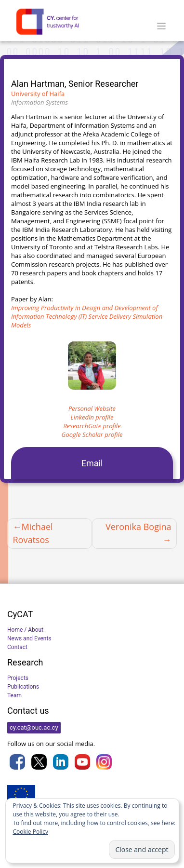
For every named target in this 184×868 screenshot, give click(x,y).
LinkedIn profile (92, 417)
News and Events (29, 638)
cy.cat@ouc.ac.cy (34, 727)
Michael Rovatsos (33, 533)
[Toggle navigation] (162, 26)
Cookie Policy (31, 832)
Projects (18, 678)
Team (14, 695)
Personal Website (92, 408)
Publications (23, 687)
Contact (17, 647)
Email (92, 463)
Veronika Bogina (138, 527)
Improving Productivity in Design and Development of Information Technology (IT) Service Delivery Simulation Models (87, 316)
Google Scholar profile (92, 434)
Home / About (25, 630)
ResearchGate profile (92, 426)
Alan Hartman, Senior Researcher (75, 84)
